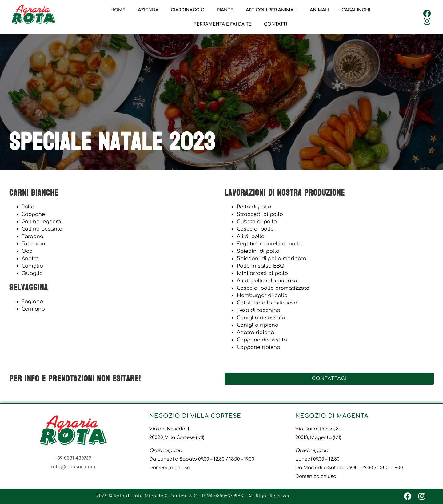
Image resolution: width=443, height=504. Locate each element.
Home (118, 10)
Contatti (275, 24)
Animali (319, 10)
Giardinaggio (188, 10)
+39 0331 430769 (73, 458)
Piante (225, 10)
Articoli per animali (272, 10)
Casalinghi (356, 10)
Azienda (148, 10)
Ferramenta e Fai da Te (223, 24)
